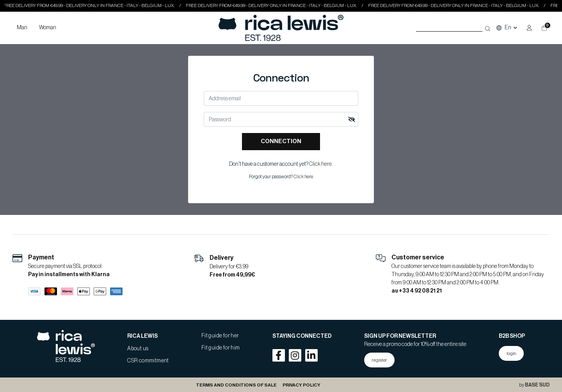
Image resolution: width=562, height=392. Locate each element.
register (379, 360)
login (511, 353)
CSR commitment (148, 361)
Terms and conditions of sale (236, 385)
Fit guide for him (221, 348)
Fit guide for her (220, 336)
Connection (281, 141)
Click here (320, 164)
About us (138, 349)
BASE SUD (537, 385)
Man (22, 28)
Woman (48, 28)
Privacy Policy (301, 385)
